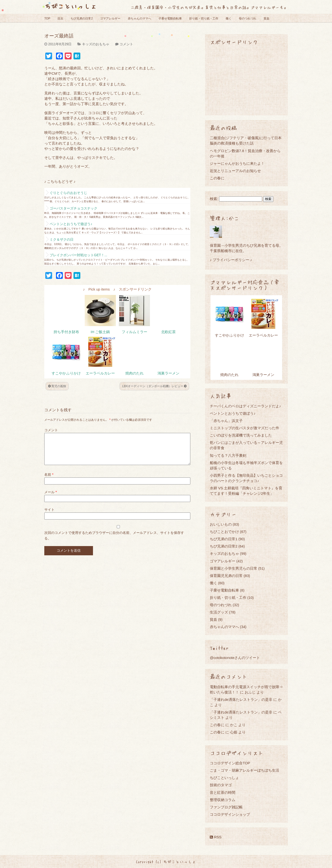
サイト (49, 515)
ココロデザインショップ (230, 814)
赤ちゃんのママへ (139, 18)
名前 (49, 480)
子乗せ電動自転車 (170, 18)
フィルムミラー (134, 332)
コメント (126, 44)
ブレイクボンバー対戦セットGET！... (78, 255)
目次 (60, 18)
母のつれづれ (248, 18)
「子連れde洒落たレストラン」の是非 (241, 699)
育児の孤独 (57, 386)
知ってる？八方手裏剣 (228, 455)
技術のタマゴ (221, 785)
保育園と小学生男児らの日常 (234, 568)
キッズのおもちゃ (96, 44)
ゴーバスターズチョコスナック (74, 208)
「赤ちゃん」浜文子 (226, 421)
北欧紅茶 (168, 332)
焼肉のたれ (134, 373)
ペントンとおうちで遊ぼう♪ (71, 224)
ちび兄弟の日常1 (224, 539)
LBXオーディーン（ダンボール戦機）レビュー (154, 386)
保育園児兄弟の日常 (226, 576)
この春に (217, 178)
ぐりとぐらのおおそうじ (68, 193)
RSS (216, 837)
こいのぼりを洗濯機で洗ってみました (241, 435)
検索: (214, 199)
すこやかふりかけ (66, 373)
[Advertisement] (246, 80)
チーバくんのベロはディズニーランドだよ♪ (245, 406)
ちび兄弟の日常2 (82, 18)
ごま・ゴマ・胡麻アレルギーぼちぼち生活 (244, 770)
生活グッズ (219, 612)
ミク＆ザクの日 (62, 239)
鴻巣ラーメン (168, 373)
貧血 (267, 18)
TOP (47, 18)
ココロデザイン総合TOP (230, 763)
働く (229, 18)
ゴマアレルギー (110, 18)
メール (51, 498)
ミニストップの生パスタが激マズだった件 (244, 428)
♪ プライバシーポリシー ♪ (231, 260)
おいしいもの (221, 524)
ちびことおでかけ (224, 532)
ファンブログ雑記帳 (226, 807)
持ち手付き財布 (66, 332)
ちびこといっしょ (71, 6)
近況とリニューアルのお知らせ (235, 171)
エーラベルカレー (100, 373)
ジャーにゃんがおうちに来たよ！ (237, 163)
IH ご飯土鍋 (100, 332)
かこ (234, 725)
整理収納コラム (223, 800)
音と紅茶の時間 (223, 792)
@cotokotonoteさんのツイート (235, 658)
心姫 (234, 732)
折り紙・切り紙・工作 (204, 18)
